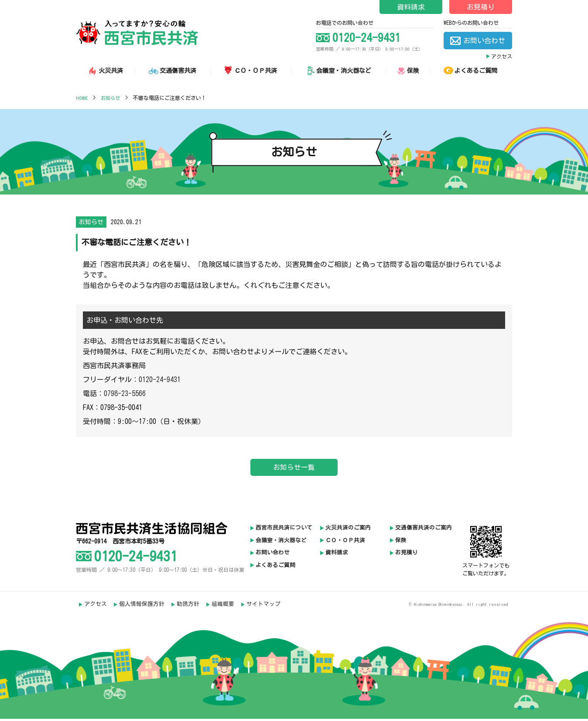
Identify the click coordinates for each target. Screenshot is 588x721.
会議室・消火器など (281, 543)
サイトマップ (265, 607)
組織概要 (224, 607)
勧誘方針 (188, 607)
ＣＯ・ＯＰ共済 (345, 543)
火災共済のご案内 (348, 530)
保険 (401, 543)
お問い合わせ (273, 555)
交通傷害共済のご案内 (424, 530)
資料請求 (411, 7)
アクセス (502, 56)
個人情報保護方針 (142, 607)
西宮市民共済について (284, 530)
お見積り (481, 7)
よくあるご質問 (275, 568)
